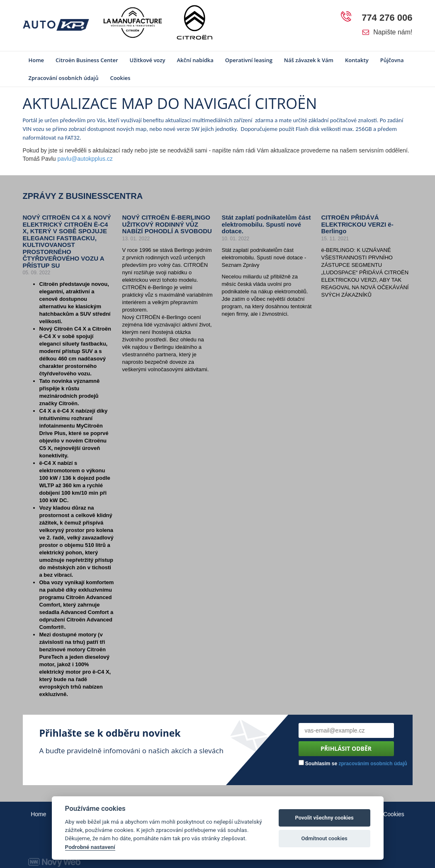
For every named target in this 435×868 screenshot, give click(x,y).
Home (36, 60)
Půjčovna (392, 60)
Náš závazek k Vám (309, 60)
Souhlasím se (353, 763)
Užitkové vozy (148, 60)
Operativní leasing (249, 60)
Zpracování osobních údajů (64, 78)
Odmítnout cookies (324, 838)
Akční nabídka (195, 60)
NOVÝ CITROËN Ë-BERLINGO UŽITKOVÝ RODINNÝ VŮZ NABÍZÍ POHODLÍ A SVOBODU (167, 224)
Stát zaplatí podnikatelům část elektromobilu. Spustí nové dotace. (266, 224)
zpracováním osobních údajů (373, 764)
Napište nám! (387, 32)
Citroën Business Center (87, 60)
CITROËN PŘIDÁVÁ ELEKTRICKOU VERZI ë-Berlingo (357, 224)
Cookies (120, 78)
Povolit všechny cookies (324, 818)
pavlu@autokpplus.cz (85, 159)
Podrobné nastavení (90, 847)
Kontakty (357, 60)
